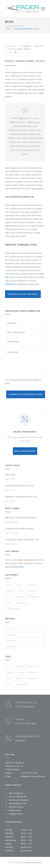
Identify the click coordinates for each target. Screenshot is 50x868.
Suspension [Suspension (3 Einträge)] (32, 678)
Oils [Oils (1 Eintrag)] (9, 678)
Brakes (20, 49)
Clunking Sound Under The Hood (19, 486)
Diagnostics (32, 585)
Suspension (32, 597)
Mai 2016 (25, 629)
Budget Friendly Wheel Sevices (25, 61)
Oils (42, 46)
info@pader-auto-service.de (33, 776)
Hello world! (10, 475)
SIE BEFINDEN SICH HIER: (15, 26)
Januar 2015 (25, 647)
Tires (9, 603)
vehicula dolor (18, 567)
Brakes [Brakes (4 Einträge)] (19, 667)
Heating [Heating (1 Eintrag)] (32, 673)
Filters (21, 591)
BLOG (9, 22)
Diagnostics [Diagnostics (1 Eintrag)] (32, 667)
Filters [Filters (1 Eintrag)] (21, 673)
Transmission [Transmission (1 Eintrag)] (22, 684)
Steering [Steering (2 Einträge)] (19, 678)
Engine (10, 591)
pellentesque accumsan (15, 284)
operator (27, 46)
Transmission (22, 603)
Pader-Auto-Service (33, 862)
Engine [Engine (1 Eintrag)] (10, 673)
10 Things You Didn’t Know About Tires (22, 540)
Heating (32, 591)
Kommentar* (25, 361)
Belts (37, 46)
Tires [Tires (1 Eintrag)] (9, 684)
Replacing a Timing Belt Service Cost (21, 497)
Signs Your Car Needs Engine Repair (21, 518)
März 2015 (25, 641)
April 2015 (25, 635)
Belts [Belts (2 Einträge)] (9, 667)
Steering (27, 49)
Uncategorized (14, 609)
